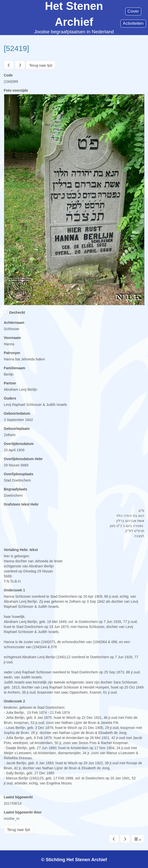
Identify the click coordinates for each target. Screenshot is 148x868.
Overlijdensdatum (19, 444)
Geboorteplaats (17, 429)
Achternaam (14, 323)
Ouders (10, 398)
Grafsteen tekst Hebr (21, 504)
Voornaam (12, 338)
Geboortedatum (17, 413)
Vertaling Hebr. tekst (21, 550)
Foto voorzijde (16, 90)
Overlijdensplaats (19, 474)
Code (8, 75)
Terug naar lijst (41, 65)
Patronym (12, 353)
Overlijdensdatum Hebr (23, 459)
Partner (10, 383)
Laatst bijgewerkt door (23, 812)
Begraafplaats (16, 489)
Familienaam (15, 368)
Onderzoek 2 (14, 701)
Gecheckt (14, 312)
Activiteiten (133, 23)
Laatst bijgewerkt (18, 797)
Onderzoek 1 (14, 590)
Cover (133, 11)
